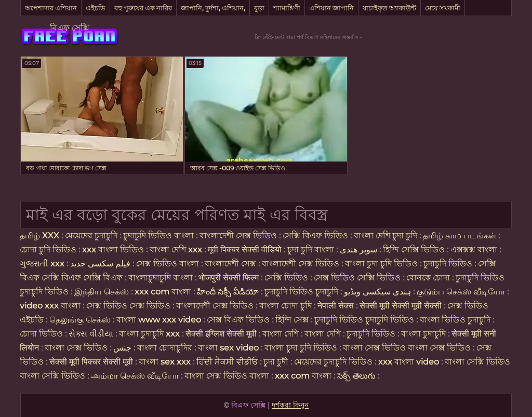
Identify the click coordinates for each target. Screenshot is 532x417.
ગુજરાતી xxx (42, 264)
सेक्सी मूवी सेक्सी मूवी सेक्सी (401, 306)
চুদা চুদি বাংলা (312, 250)
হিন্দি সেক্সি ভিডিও (414, 250)
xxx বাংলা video (410, 362)
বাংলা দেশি (281, 334)
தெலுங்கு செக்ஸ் (80, 320)
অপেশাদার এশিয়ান (51, 8)
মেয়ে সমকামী (443, 8)
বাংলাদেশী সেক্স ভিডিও (238, 236)
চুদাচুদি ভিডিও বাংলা (158, 236)
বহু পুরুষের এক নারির (143, 8)
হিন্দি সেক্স (293, 320)
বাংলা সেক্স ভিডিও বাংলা (227, 376)
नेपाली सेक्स (336, 306)
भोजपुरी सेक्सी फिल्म (230, 278)
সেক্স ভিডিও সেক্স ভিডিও (129, 306)
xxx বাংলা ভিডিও (113, 250)
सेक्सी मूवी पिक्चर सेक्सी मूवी (92, 362)
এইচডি (96, 8)
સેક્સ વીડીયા (91, 334)
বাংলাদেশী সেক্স (230, 264)
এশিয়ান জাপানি (331, 8)
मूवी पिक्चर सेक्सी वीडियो (246, 250)
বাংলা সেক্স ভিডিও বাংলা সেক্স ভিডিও (408, 348)
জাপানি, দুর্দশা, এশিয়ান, (213, 8)
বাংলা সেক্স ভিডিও (77, 348)
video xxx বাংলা (51, 306)
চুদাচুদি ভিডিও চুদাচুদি (301, 292)
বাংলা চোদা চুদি (285, 306)
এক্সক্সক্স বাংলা (475, 250)
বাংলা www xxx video (159, 320)
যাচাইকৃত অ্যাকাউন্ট (389, 8)
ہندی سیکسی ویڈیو (377, 292)
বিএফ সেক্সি (70, 28)
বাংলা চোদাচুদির (166, 348)
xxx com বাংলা (164, 292)
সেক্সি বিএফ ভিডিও (315, 236)
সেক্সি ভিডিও (286, 278)
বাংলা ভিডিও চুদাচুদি (456, 320)
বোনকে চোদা (428, 278)
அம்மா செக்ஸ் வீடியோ (135, 376)
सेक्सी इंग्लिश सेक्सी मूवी (222, 334)
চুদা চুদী (277, 362)
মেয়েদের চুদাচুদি (92, 236)
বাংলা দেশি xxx (177, 250)
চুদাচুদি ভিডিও (449, 264)
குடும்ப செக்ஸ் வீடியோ (461, 292)
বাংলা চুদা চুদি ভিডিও (382, 264)
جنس (122, 348)
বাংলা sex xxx (165, 362)
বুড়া (259, 8)
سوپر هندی (358, 250)
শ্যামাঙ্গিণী (287, 8)
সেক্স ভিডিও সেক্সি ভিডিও (357, 278)
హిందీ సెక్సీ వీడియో (228, 292)
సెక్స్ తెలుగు (356, 376)
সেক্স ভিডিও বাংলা (168, 264)
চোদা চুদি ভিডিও (48, 250)
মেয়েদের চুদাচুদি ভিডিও (334, 362)
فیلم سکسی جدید (100, 264)
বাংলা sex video (229, 348)
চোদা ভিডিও (42, 334)
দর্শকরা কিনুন (290, 405)
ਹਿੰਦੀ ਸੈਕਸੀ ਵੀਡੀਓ (227, 362)
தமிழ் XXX (39, 236)
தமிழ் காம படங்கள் (460, 236)
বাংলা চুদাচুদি (424, 334)
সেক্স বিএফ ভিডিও (239, 320)
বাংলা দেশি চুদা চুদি (385, 236)
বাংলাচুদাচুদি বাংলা (161, 278)
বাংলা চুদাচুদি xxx (150, 334)
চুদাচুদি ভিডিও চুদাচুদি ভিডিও (364, 320)
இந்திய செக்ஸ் (102, 292)
